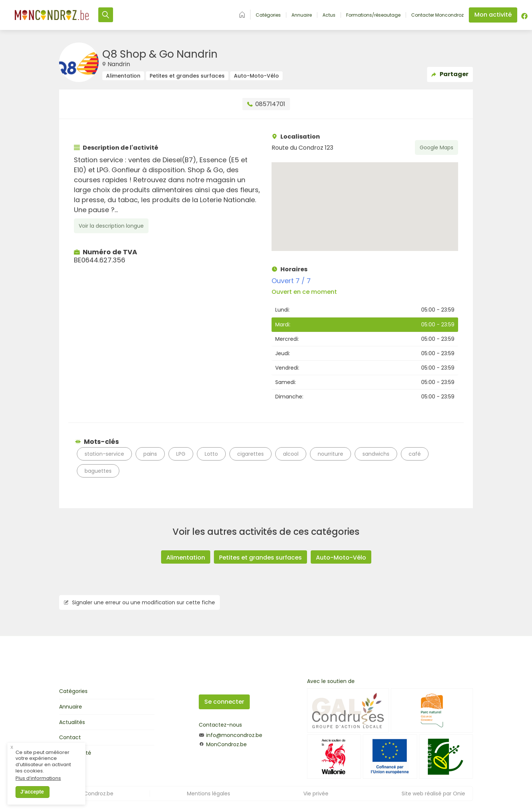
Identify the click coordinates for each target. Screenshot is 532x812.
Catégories (268, 15)
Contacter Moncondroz (437, 15)
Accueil (242, 15)
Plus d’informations (38, 781)
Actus (329, 15)
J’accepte (32, 794)
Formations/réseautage (373, 15)
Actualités (72, 722)
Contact (70, 737)
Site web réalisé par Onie (433, 794)
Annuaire (302, 15)
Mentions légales (209, 794)
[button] (365, 200)
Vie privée (316, 794)
